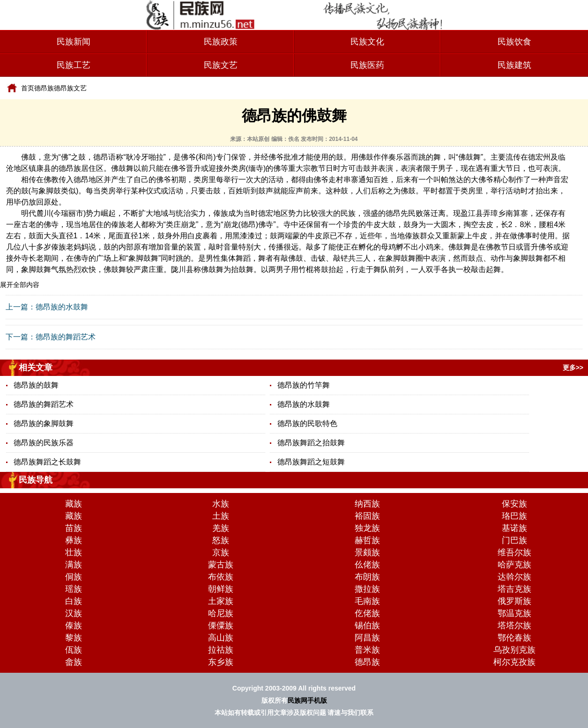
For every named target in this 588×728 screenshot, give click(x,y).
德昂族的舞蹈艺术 (66, 337)
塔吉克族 (514, 589)
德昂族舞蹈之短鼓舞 (311, 462)
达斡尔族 (514, 577)
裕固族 (367, 516)
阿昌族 (367, 638)
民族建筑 (514, 65)
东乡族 (221, 662)
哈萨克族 (514, 565)
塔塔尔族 (514, 625)
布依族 (221, 577)
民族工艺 (74, 65)
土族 (221, 516)
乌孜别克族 (514, 650)
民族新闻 (74, 42)
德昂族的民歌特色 (307, 423)
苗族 (74, 528)
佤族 (74, 650)
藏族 (74, 504)
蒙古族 (221, 565)
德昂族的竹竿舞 (304, 385)
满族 (74, 565)
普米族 (367, 650)
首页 (28, 88)
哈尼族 (221, 613)
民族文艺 (221, 65)
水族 (221, 504)
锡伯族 (367, 625)
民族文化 (367, 42)
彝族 (74, 540)
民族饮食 (514, 42)
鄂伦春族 (514, 638)
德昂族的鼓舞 (36, 385)
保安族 (514, 504)
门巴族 (514, 540)
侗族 (74, 577)
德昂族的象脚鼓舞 (44, 423)
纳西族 (367, 504)
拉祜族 (221, 650)
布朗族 (367, 577)
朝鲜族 (221, 589)
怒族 (221, 540)
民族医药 (367, 65)
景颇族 (367, 552)
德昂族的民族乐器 (44, 443)
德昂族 (44, 88)
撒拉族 (367, 589)
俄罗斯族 (514, 601)
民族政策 (221, 42)
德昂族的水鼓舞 (62, 307)
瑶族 (74, 589)
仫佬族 (367, 565)
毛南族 (367, 601)
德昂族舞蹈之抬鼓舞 (311, 443)
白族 (74, 601)
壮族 (74, 552)
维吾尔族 (514, 552)
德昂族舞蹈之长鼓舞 (47, 462)
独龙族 (367, 528)
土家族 (221, 601)
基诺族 (514, 528)
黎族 (74, 638)
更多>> (573, 368)
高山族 (221, 638)
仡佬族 (367, 613)
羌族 (221, 528)
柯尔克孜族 (514, 662)
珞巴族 (514, 516)
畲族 (74, 662)
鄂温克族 (514, 613)
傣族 (74, 625)
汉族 (74, 613)
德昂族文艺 (70, 88)
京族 (221, 552)
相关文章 (36, 368)
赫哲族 (367, 540)
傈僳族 (221, 625)
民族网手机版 (307, 700)
